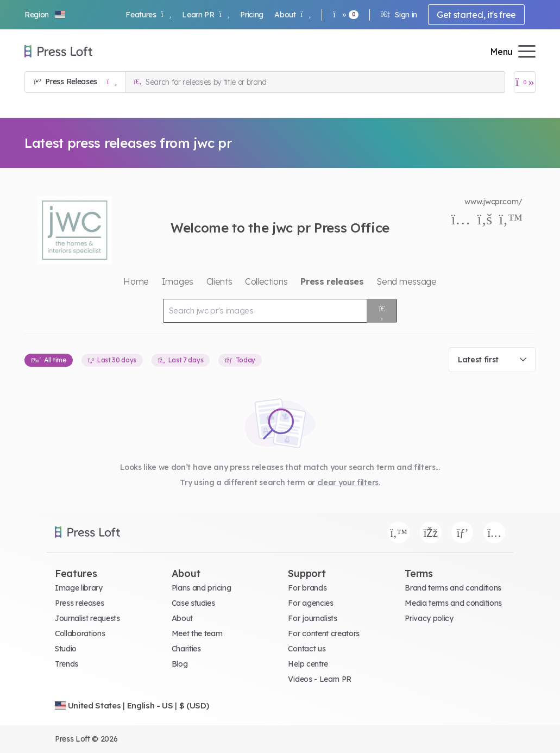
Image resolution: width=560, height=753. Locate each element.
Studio (66, 649)
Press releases (80, 603)
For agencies (310, 603)
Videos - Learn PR (320, 679)
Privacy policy (429, 618)
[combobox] (492, 360)
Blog (180, 664)
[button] (46, 15)
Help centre (308, 664)
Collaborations (80, 633)
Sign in (399, 15)
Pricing (252, 15)
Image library (79, 588)
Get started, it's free (476, 15)
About (292, 15)
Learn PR (206, 15)
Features (148, 15)
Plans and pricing (202, 588)
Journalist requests (87, 618)
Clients (219, 281)
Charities (186, 649)
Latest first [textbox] (478, 360)
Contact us (307, 649)
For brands (307, 588)
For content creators (324, 633)
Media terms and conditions (453, 603)
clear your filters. (349, 482)
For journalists (312, 618)
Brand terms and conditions (453, 588)
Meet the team (197, 633)
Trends (67, 664)
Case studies (193, 603)
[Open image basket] (525, 82)
